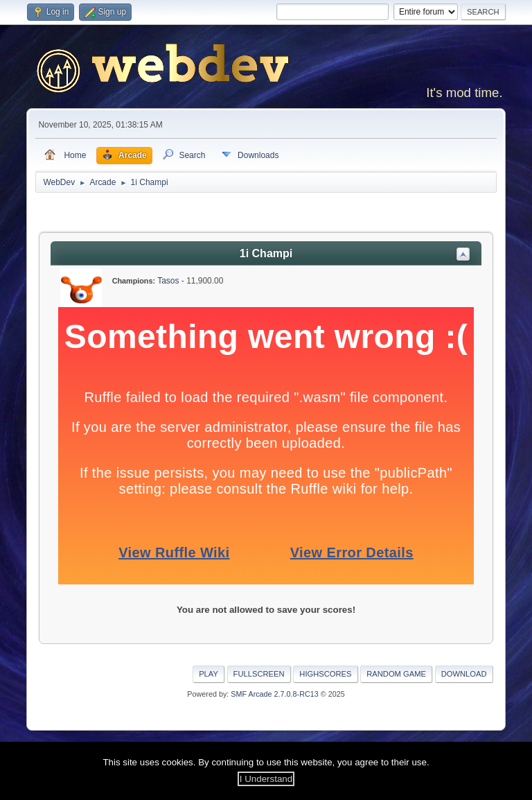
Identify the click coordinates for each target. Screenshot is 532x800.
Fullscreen (259, 674)
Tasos (168, 281)
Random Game (396, 674)
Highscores (325, 674)
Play (209, 674)
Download (464, 674)
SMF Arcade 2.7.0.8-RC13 (274, 694)
